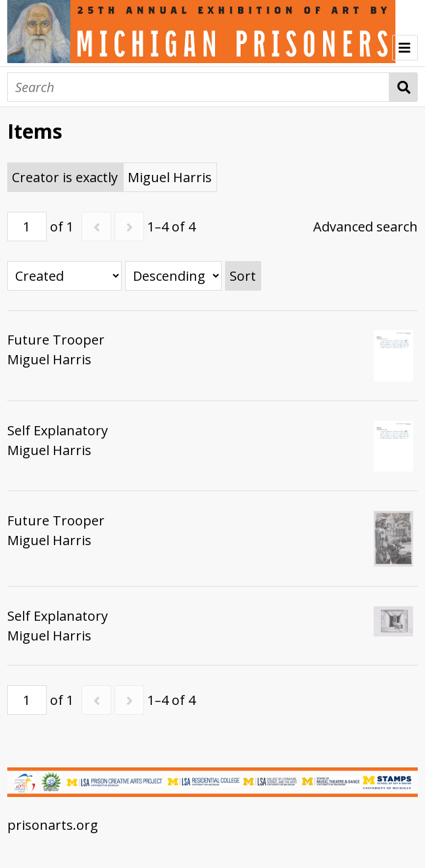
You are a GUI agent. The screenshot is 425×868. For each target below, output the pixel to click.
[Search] (198, 87)
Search (404, 87)
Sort (243, 276)
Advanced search (365, 227)
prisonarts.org (53, 825)
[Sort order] (173, 276)
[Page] (27, 227)
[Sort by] (64, 276)
